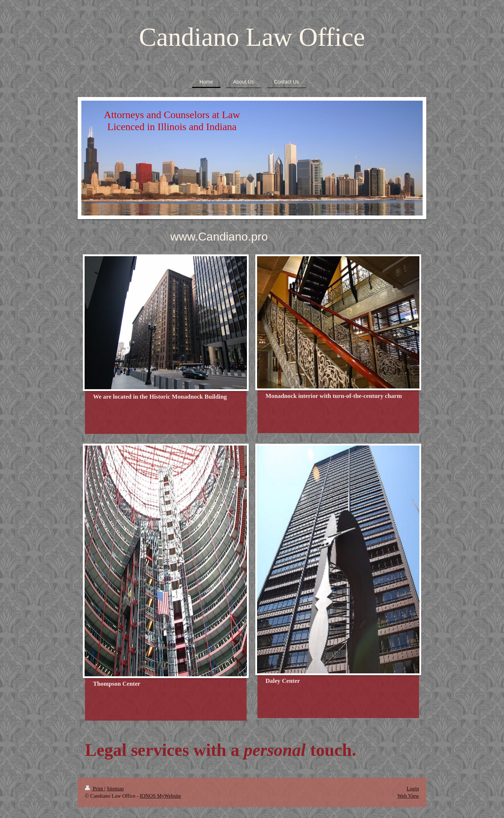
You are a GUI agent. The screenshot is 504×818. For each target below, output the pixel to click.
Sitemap (115, 789)
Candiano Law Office (252, 37)
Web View (408, 796)
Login (413, 789)
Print (95, 789)
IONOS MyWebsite (160, 796)
